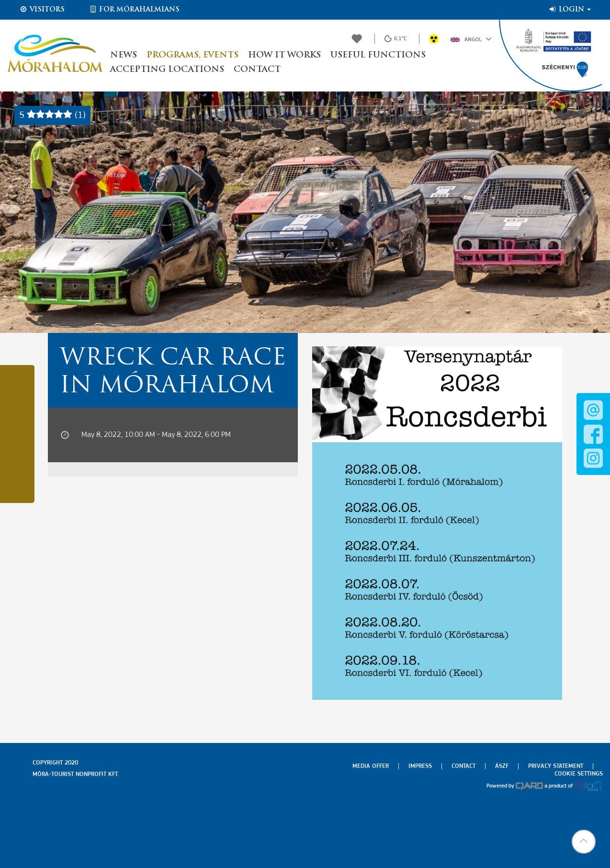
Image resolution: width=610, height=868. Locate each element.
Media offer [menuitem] (371, 766)
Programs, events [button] (192, 55)
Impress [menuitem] (420, 766)
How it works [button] (284, 55)
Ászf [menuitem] (502, 766)
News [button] (124, 55)
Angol (471, 39)
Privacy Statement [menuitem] (556, 766)
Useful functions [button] (378, 55)
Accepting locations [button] (167, 70)
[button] (584, 842)
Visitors (42, 10)
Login (570, 10)
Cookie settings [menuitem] (579, 774)
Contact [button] (257, 70)
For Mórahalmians (134, 10)
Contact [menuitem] (463, 766)
